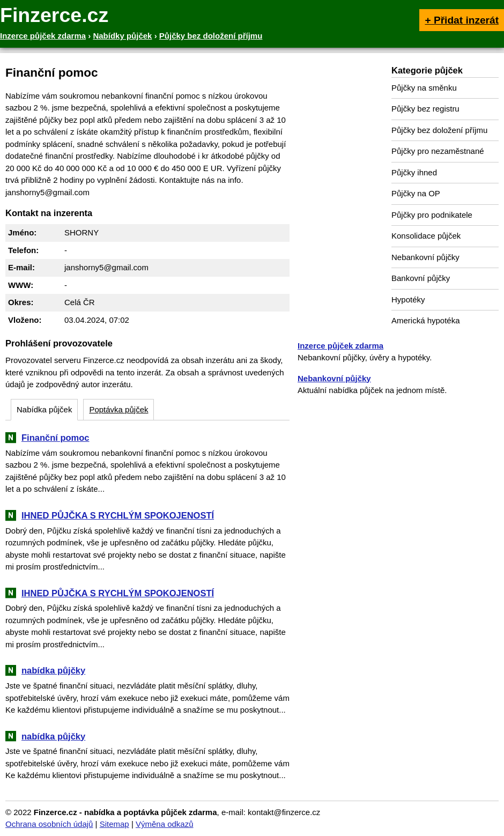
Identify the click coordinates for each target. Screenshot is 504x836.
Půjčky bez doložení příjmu (439, 130)
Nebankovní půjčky (425, 257)
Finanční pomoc (55, 438)
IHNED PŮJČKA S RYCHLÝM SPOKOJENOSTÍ (118, 515)
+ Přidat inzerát (462, 20)
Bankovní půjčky (421, 278)
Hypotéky (408, 299)
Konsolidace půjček (426, 236)
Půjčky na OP (416, 193)
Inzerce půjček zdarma (340, 346)
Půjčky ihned (414, 172)
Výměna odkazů (165, 824)
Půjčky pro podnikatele (432, 215)
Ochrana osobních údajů (49, 824)
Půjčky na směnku (424, 88)
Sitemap (114, 824)
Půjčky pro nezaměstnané (438, 151)
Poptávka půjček (118, 409)
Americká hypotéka (426, 320)
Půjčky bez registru (425, 109)
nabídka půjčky (53, 670)
